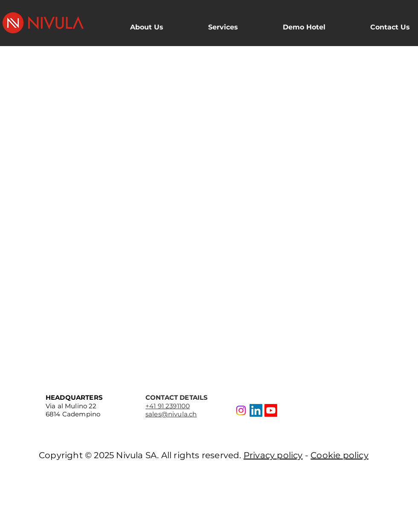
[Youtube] (271, 410)
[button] (132, 23)
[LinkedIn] (256, 410)
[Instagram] (241, 410)
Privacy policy (273, 455)
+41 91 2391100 (168, 406)
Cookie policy (340, 455)
